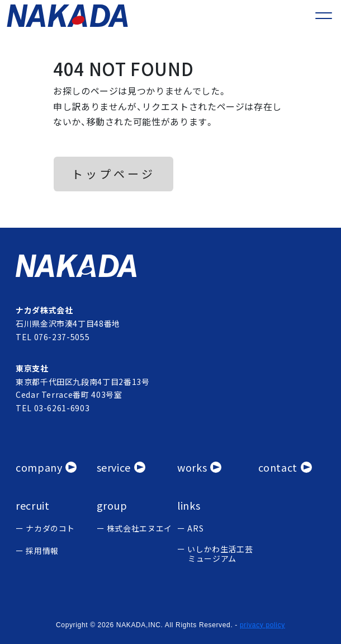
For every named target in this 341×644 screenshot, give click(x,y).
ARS (195, 528)
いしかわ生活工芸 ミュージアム (220, 554)
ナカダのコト (50, 528)
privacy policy (262, 625)
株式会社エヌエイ (139, 528)
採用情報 (42, 551)
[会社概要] (46, 467)
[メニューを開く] (324, 16)
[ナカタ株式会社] (170, 266)
